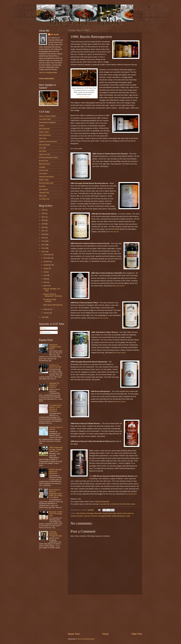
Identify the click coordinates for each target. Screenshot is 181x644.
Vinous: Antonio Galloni (47, 116)
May (45, 279)
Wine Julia (43, 196)
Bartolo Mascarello (110, 513)
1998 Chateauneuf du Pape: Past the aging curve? (56, 449)
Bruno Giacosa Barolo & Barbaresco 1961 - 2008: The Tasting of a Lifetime (56, 494)
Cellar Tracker (44, 132)
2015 (43, 238)
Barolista (42, 186)
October (46, 261)
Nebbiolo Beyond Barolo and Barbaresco (55, 471)
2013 (43, 245)
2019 (43, 224)
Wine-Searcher (44, 129)
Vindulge (42, 167)
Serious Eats (44, 170)
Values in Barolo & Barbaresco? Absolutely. (53, 295)
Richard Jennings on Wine (48, 157)
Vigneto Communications (48, 141)
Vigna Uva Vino (44, 154)
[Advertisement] (105, 614)
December (47, 255)
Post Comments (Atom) (86, 639)
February (47, 309)
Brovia (120, 513)
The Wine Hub (44, 199)
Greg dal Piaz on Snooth (108, 504)
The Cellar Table (45, 119)
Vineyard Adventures (46, 177)
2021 (43, 217)
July (45, 272)
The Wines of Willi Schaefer (49, 300)
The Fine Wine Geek (127, 504)
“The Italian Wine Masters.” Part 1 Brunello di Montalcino (55, 408)
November (47, 258)
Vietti (128, 516)
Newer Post (74, 634)
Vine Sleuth (43, 173)
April (45, 282)
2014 (43, 241)
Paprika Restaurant (102, 502)
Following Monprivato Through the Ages (56, 534)
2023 (43, 213)
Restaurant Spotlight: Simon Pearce (55, 347)
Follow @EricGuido (46, 78)
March (46, 286)
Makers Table (44, 180)
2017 (43, 231)
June (45, 275)
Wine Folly (43, 138)
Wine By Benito (44, 145)
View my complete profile (48, 72)
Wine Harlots (44, 189)
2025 (43, 210)
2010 (43, 317)
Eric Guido (55, 34)
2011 (43, 252)
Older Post (137, 634)
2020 (43, 220)
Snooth (42, 126)
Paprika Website (84, 96)
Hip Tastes (43, 151)
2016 (43, 234)
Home (105, 634)
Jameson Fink (44, 193)
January (46, 313)
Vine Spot (42, 148)
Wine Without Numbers (47, 122)
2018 (43, 227)
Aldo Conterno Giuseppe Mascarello (89, 513)
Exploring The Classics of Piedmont (54, 385)
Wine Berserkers (45, 135)
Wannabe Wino (44, 164)
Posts (43, 328)
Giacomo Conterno (91, 516)
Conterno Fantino (77, 516)
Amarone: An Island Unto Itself (55, 366)
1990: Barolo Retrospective (53, 305)
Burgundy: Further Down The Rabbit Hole (56, 514)
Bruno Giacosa (128, 513)
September (48, 265)
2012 (43, 248)
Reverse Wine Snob (46, 183)
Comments (45, 332)
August (46, 268)
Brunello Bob (44, 161)
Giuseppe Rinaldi (105, 516)
